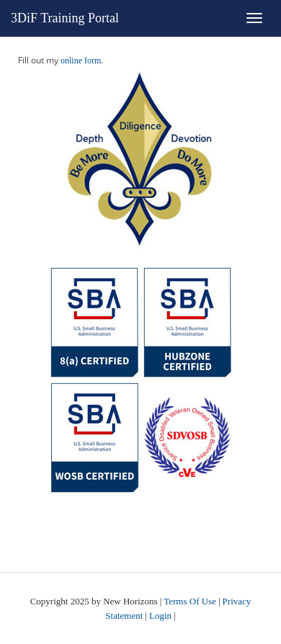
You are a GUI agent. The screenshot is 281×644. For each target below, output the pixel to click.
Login (160, 616)
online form (81, 61)
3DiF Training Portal (65, 18)
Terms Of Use (190, 601)
